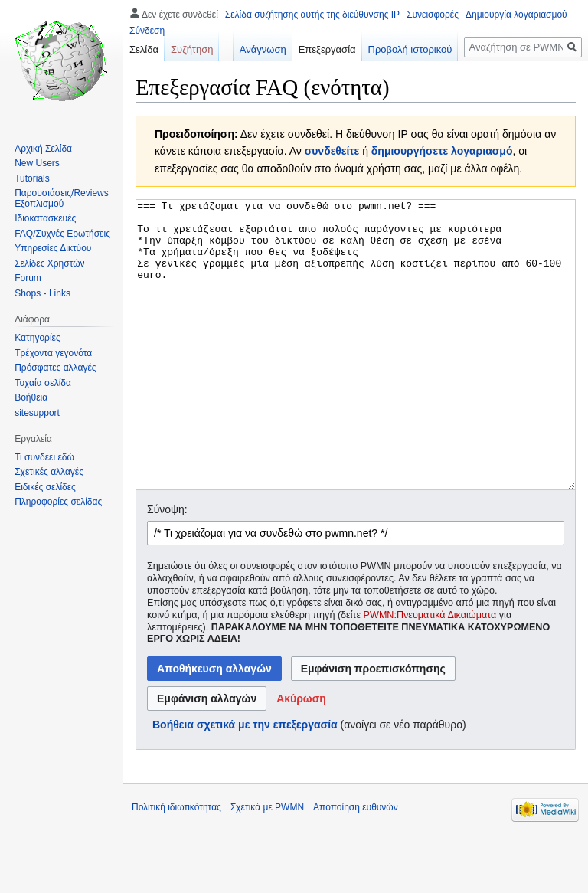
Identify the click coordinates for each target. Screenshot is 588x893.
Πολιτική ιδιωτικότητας (176, 865)
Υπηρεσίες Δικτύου (53, 248)
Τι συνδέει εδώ (44, 457)
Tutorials (32, 178)
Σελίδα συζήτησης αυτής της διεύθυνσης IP (312, 15)
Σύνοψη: (167, 567)
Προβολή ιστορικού (410, 49)
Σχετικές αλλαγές (49, 472)
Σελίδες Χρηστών (49, 263)
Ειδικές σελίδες (45, 487)
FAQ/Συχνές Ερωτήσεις (62, 234)
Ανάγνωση (263, 49)
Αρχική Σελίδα (43, 149)
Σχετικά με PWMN (267, 865)
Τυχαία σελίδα (43, 383)
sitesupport (37, 413)
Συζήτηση (192, 49)
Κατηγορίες (38, 338)
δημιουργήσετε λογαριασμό (442, 151)
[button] (301, 756)
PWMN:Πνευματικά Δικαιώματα (430, 672)
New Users (37, 163)
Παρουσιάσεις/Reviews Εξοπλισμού (62, 198)
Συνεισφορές (433, 15)
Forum (28, 278)
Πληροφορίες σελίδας (58, 502)
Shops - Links (42, 293)
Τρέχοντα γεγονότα (53, 353)
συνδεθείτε (332, 151)
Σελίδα (144, 49)
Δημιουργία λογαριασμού (516, 15)
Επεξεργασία (327, 49)
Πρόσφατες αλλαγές (55, 368)
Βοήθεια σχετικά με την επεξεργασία (245, 782)
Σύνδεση (147, 31)
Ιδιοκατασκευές (45, 218)
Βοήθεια (31, 397)
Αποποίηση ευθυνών (356, 865)
